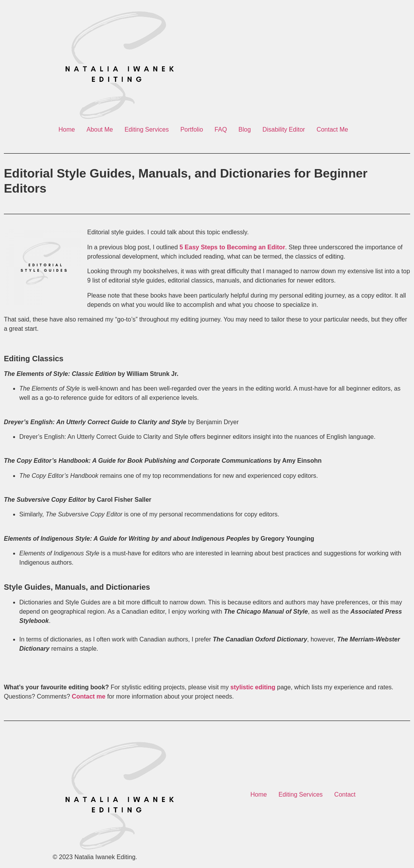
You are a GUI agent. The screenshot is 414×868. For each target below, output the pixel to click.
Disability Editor (284, 129)
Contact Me (332, 129)
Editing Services (147, 129)
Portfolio (192, 129)
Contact (345, 794)
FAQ (221, 129)
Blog (245, 129)
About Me (100, 129)
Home (67, 129)
